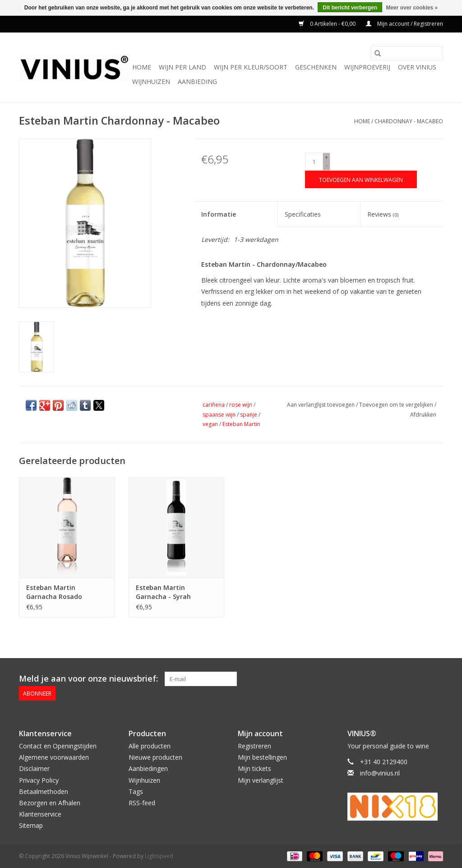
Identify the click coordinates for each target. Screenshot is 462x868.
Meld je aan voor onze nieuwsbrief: (88, 679)
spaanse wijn (219, 415)
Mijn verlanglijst (261, 780)
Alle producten (150, 746)
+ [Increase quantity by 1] (326, 157)
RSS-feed (142, 803)
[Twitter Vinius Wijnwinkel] (420, 679)
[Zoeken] (407, 53)
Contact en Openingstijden (58, 746)
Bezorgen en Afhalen (50, 803)
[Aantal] (314, 162)
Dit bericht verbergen (350, 8)
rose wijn (241, 405)
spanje (249, 415)
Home (142, 67)
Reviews (383, 214)
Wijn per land (182, 67)
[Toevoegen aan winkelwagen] (361, 179)
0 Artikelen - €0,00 (328, 24)
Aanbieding (197, 81)
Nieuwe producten (155, 757)
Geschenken (316, 67)
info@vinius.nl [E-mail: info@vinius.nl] (380, 773)
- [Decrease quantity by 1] (327, 165)
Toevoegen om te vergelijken (397, 405)
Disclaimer (34, 768)
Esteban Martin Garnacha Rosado (54, 592)
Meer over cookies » (412, 8)
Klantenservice (40, 814)
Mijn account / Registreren (404, 24)
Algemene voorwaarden (54, 757)
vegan (210, 424)
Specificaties (303, 214)
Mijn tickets (254, 768)
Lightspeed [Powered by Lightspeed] (159, 856)
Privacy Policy (39, 780)
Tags (136, 791)
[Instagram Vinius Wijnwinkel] (436, 679)
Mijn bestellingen (262, 757)
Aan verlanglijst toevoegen (321, 405)
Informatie (219, 214)
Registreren (254, 746)
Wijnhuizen (151, 81)
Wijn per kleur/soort (251, 67)
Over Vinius (417, 67)
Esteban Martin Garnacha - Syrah (163, 592)
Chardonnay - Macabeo (409, 121)
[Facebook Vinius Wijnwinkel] (403, 679)
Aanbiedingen (148, 768)
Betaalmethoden (44, 791)
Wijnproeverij (367, 67)
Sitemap (31, 825)
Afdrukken (423, 415)
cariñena (214, 405)
